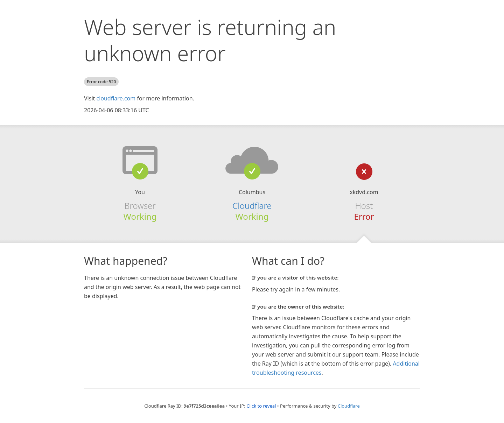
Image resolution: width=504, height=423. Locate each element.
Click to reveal (261, 406)
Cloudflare (252, 206)
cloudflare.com (116, 98)
